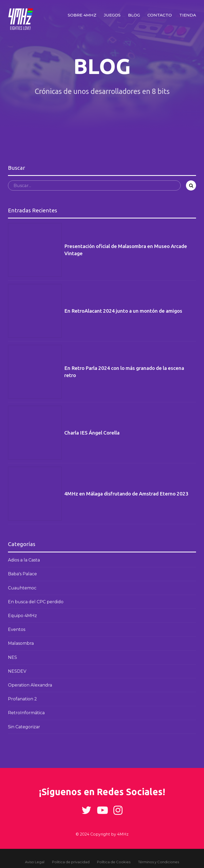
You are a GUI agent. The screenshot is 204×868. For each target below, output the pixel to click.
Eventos (17, 629)
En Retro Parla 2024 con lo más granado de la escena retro (124, 372)
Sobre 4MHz (82, 15)
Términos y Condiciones (159, 862)
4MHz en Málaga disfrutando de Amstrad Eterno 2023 (126, 494)
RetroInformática (26, 713)
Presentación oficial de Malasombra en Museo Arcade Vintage (126, 250)
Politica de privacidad (71, 862)
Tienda (188, 15)
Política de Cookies (114, 862)
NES (12, 657)
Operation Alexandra (30, 685)
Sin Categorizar (24, 727)
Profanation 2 (22, 699)
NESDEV (17, 671)
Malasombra (21, 643)
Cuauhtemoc (22, 588)
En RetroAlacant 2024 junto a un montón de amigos (123, 311)
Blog (134, 15)
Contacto (160, 15)
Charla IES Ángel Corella (92, 433)
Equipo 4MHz (22, 616)
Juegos (112, 15)
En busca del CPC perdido (36, 602)
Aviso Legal (35, 862)
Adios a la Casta (24, 560)
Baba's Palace (22, 574)
